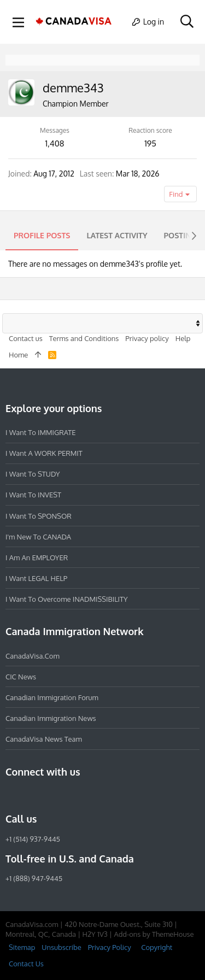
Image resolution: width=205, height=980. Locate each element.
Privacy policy (147, 338)
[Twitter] (71, 795)
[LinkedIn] (51, 795)
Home (18, 355)
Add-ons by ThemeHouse (154, 934)
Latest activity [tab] (117, 235)
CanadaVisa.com (33, 656)
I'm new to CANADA (38, 537)
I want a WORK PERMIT (44, 453)
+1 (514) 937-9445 (33, 839)
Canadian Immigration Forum (52, 697)
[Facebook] (12, 795)
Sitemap (22, 947)
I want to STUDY (33, 474)
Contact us (26, 338)
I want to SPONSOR (39, 516)
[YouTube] (91, 795)
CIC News (21, 677)
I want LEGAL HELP (36, 578)
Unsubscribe (61, 947)
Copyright (157, 947)
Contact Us (26, 964)
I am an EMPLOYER (37, 558)
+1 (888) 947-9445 (34, 878)
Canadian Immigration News (51, 718)
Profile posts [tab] (42, 235)
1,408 (55, 143)
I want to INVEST (33, 495)
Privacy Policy (110, 947)
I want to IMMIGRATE (41, 432)
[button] (19, 22)
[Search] (187, 22)
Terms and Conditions (84, 338)
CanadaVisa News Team (44, 739)
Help (183, 338)
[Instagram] (32, 795)
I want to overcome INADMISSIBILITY (67, 599)
